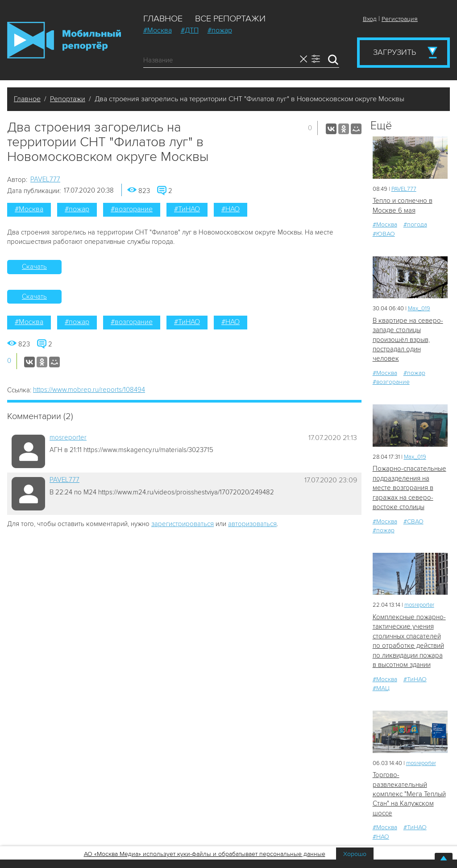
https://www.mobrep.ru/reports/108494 (89, 390)
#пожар (220, 30)
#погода (415, 224)
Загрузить (395, 52)
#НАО (231, 209)
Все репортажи (230, 19)
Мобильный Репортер (64, 40)
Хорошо (355, 854)
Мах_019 (419, 309)
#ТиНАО (187, 209)
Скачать (34, 267)
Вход (370, 19)
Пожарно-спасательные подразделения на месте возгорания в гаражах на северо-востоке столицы (409, 488)
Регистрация (400, 19)
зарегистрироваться (183, 524)
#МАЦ (381, 688)
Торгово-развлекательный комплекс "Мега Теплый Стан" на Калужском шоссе (409, 794)
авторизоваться (252, 524)
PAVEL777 (45, 179)
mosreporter (68, 437)
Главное (163, 19)
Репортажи (68, 99)
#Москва (158, 30)
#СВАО (413, 521)
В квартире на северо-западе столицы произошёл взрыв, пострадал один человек (408, 340)
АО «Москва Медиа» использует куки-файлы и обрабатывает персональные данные (205, 854)
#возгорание (132, 209)
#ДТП (190, 30)
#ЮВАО (384, 234)
